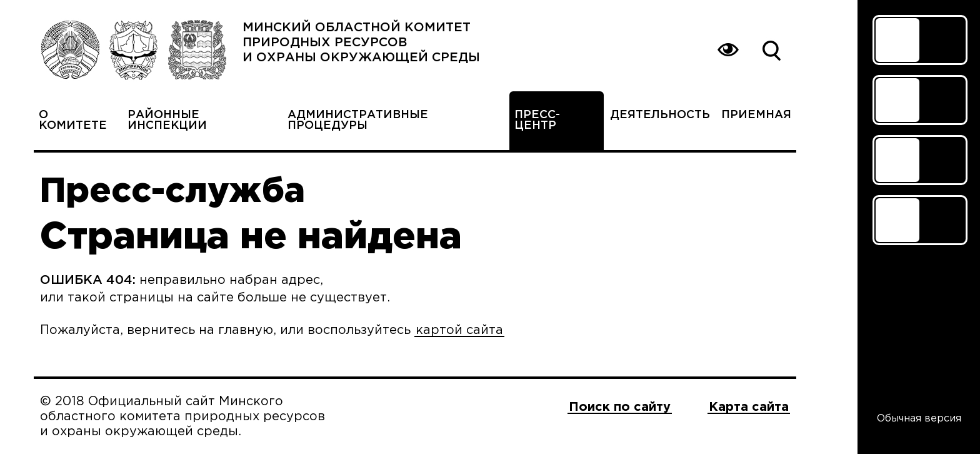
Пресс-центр (537, 120)
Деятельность (660, 115)
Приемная (756, 115)
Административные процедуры (358, 120)
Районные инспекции (167, 120)
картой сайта (459, 330)
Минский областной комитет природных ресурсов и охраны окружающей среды (361, 43)
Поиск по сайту (771, 50)
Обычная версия (919, 419)
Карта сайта (749, 407)
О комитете (73, 120)
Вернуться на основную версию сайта (727, 50)
